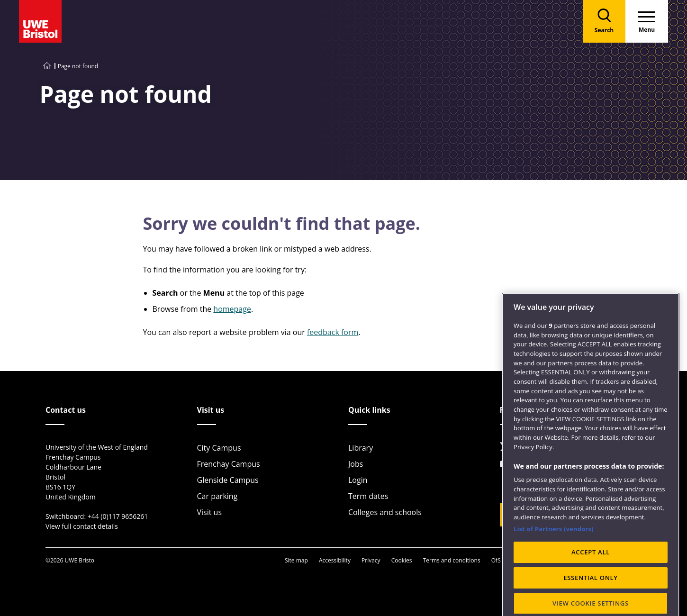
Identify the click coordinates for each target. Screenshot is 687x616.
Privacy (371, 560)
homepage (232, 309)
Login (358, 480)
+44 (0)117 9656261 (118, 516)
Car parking (217, 496)
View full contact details (82, 526)
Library (361, 448)
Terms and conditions (452, 560)
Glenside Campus (228, 480)
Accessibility (335, 560)
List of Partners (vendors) (554, 573)
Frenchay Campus (229, 464)
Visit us (210, 512)
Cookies (402, 560)
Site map (296, 560)
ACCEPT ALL (591, 597)
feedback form (333, 332)
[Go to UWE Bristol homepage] (47, 66)
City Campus (219, 448)
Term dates (368, 496)
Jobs (356, 464)
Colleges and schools (385, 512)
